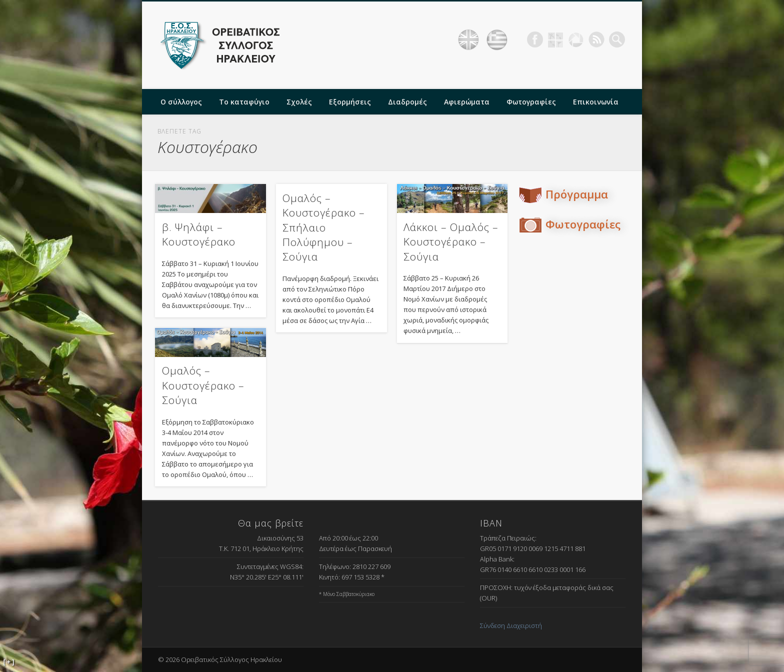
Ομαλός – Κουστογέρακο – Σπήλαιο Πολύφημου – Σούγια (324, 227)
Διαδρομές (407, 102)
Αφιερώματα (467, 102)
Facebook (535, 39)
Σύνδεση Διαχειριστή (511, 625)
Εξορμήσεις (350, 102)
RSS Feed (596, 39)
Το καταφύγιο (244, 102)
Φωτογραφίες (531, 102)
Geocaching (555, 39)
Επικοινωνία (596, 102)
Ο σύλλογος (181, 102)
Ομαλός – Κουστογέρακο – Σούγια (203, 385)
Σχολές (299, 102)
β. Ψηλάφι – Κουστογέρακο (199, 234)
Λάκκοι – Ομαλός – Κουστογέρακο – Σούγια (451, 242)
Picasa (576, 39)
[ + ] (9, 662)
